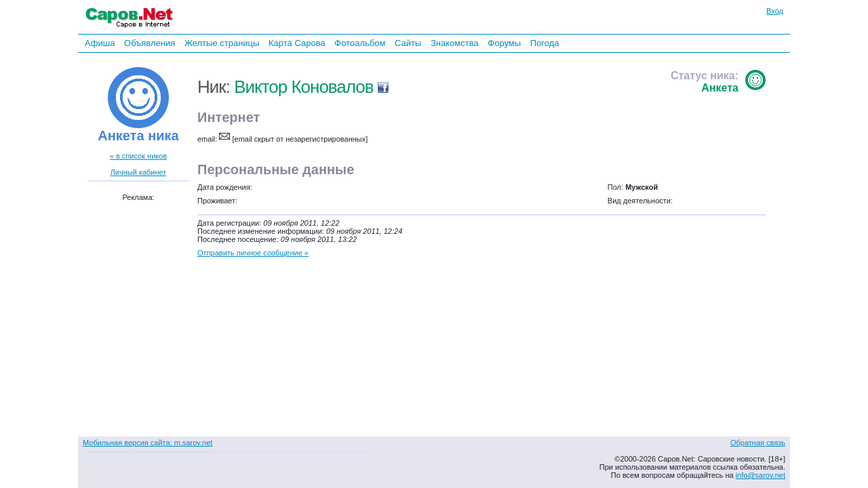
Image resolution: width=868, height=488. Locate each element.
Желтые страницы (222, 43)
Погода (545, 43)
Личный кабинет (139, 172)
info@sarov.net (761, 475)
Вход (775, 11)
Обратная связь (758, 443)
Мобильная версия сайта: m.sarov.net (147, 443)
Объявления (150, 43)
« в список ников (138, 156)
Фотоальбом (360, 43)
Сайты (408, 43)
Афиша (100, 43)
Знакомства (455, 43)
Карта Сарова (297, 43)
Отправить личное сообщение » (253, 253)
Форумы (504, 43)
